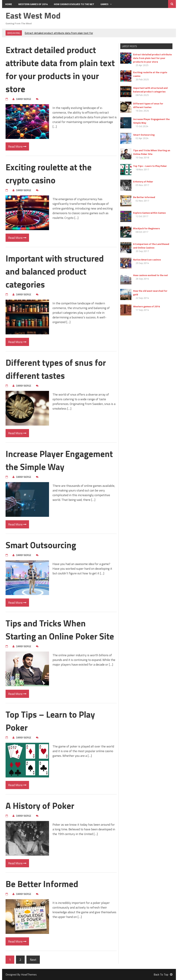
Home (9, 4)
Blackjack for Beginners (146, 228)
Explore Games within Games (149, 213)
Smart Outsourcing (41, 545)
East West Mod (33, 16)
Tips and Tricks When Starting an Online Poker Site (60, 630)
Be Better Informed (42, 884)
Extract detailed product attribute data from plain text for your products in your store (60, 69)
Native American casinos (147, 260)
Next (33, 960)
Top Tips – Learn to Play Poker (50, 721)
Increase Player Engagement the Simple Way (59, 460)
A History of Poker (40, 806)
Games (106, 4)
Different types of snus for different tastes (56, 369)
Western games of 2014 (33, 4)
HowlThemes (29, 974)
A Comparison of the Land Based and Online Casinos (151, 246)
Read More (17, 146)
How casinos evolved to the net (74, 4)
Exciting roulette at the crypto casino (49, 174)
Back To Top (163, 974)
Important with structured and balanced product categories (55, 271)
